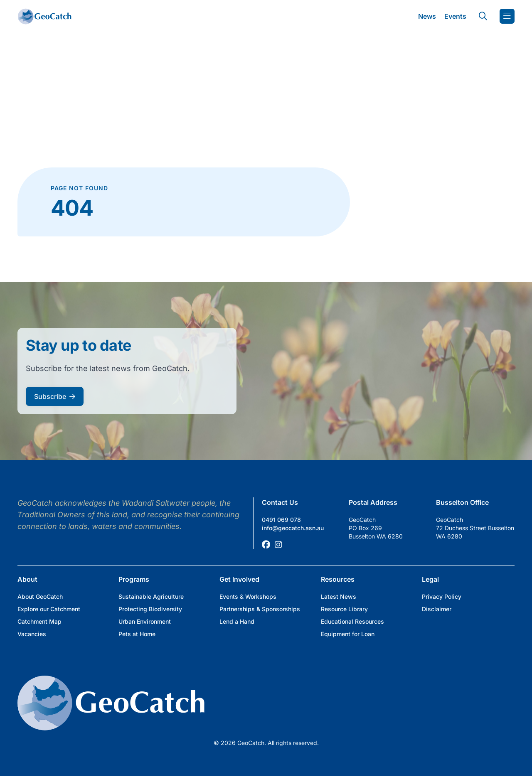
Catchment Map (39, 621)
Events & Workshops (248, 596)
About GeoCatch (40, 596)
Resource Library (344, 609)
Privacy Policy (442, 596)
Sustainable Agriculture (151, 596)
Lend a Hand (237, 621)
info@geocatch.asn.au (293, 528)
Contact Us (280, 502)
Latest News (339, 596)
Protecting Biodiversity (150, 609)
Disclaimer (437, 609)
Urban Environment (145, 621)
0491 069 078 (281, 520)
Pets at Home (137, 634)
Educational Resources (352, 621)
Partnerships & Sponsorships (260, 609)
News (427, 16)
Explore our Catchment (49, 609)
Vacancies (32, 634)
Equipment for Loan (348, 634)
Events (455, 16)
